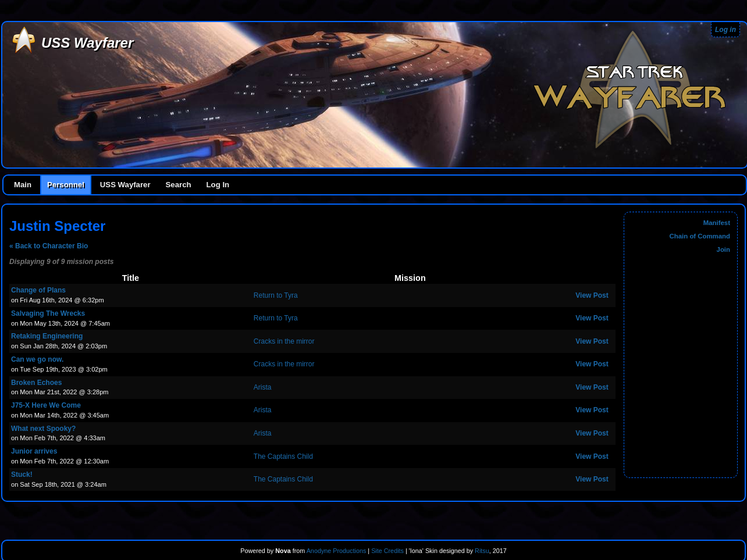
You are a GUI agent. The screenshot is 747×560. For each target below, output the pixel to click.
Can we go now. (37, 359)
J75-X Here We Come (46, 405)
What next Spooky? (43, 429)
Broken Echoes (36, 383)
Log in (725, 30)
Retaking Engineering (47, 336)
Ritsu (481, 551)
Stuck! (22, 475)
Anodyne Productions (337, 551)
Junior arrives (34, 451)
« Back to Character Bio (49, 246)
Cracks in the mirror (284, 341)
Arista (263, 387)
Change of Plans (38, 290)
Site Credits (387, 551)
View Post (592, 295)
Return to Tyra (276, 295)
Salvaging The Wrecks (48, 313)
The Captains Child (283, 456)
